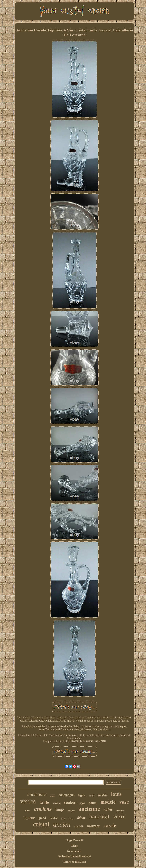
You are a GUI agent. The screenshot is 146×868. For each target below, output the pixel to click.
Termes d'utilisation (75, 862)
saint (108, 810)
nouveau (94, 826)
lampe (60, 810)
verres (28, 801)
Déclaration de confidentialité (75, 856)
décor (81, 818)
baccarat (99, 816)
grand (42, 818)
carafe (110, 826)
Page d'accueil (74, 840)
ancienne (89, 809)
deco (71, 819)
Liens (75, 846)
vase (124, 802)
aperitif (79, 826)
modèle (103, 795)
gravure (120, 810)
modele (108, 802)
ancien (62, 825)
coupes (71, 811)
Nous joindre (74, 851)
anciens (43, 809)
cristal (41, 824)
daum (93, 803)
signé (83, 803)
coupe (53, 796)
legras (82, 795)
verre (119, 816)
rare (28, 810)
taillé (63, 819)
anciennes (37, 794)
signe (92, 796)
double (54, 818)
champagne (67, 795)
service (57, 803)
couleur (70, 802)
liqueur (29, 818)
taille (44, 802)
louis (116, 794)
